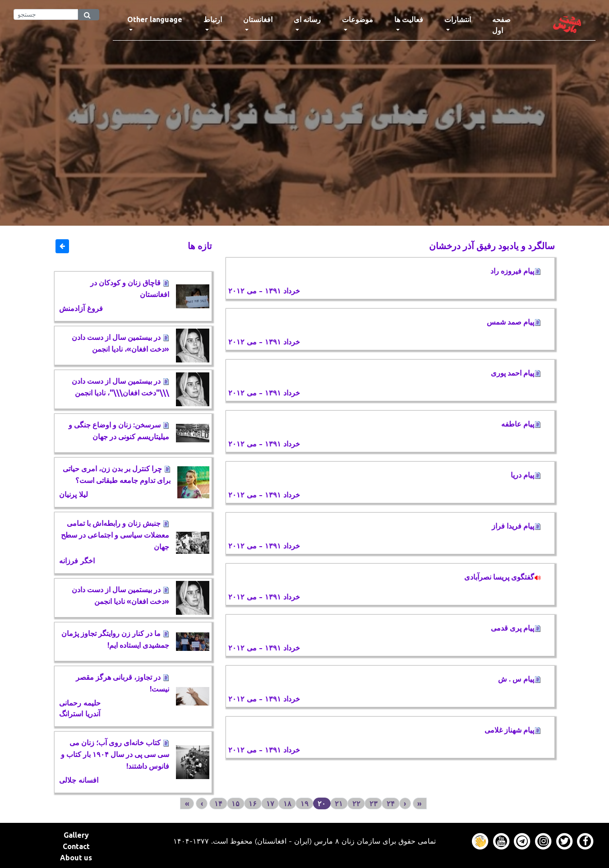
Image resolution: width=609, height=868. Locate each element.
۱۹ (304, 803)
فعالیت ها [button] (409, 19)
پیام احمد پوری (516, 373)
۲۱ (339, 803)
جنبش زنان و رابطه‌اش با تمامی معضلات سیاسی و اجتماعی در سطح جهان (115, 535)
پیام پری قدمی (516, 628)
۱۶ (253, 803)
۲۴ (391, 803)
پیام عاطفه (521, 424)
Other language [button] (155, 19)
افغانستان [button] (258, 19)
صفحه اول (511, 25)
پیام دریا (526, 475)
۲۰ (322, 803)
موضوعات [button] (358, 19)
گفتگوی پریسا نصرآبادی (503, 577)
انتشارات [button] (458, 19)
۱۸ (287, 803)
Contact (76, 846)
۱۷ (270, 803)
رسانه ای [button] (307, 19)
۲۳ (374, 803)
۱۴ (218, 803)
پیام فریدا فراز (516, 526)
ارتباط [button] (213, 19)
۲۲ (356, 803)
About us (76, 858)
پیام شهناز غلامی (513, 730)
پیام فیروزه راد (516, 271)
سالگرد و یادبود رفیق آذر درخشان (492, 246)
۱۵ (235, 803)
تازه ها (200, 246)
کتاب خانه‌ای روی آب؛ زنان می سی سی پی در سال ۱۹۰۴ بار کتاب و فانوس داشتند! (115, 754)
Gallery (76, 835)
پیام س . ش (519, 679)
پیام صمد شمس (514, 322)
